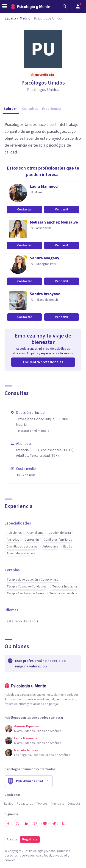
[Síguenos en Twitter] (17, 823)
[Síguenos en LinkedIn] (27, 823)
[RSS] (63, 823)
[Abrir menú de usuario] (78, 6)
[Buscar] (65, 6)
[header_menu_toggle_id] (5, 6)
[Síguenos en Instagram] (36, 823)
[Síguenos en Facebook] (8, 823)
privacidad (60, 856)
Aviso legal (43, 856)
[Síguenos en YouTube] (45, 823)
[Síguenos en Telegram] (54, 823)
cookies (10, 860)
